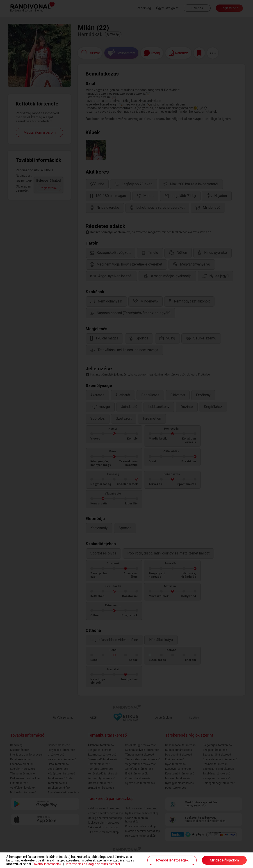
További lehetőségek (172, 860)
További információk (47, 864)
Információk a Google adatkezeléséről (93, 864)
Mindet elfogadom (224, 860)
